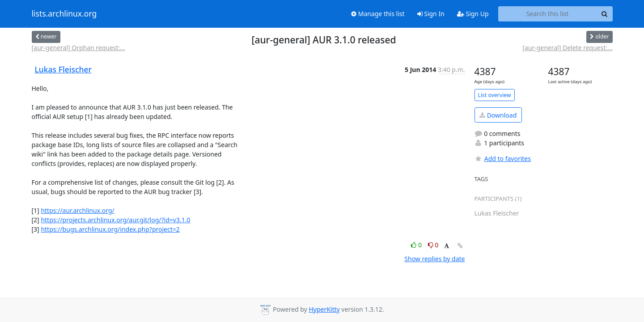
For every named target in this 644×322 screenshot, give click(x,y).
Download (498, 115)
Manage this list (378, 14)
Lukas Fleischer (63, 69)
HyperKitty (324, 309)
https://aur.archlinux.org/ (77, 210)
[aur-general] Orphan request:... (78, 48)
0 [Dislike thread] (433, 245)
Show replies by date (434, 259)
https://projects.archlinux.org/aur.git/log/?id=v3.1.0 (115, 220)
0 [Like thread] (417, 245)
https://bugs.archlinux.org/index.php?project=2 (110, 229)
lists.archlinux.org (64, 14)
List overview (495, 95)
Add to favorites (503, 159)
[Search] (605, 14)
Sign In (431, 14)
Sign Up (473, 14)
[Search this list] (548, 14)
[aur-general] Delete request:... (567, 48)
